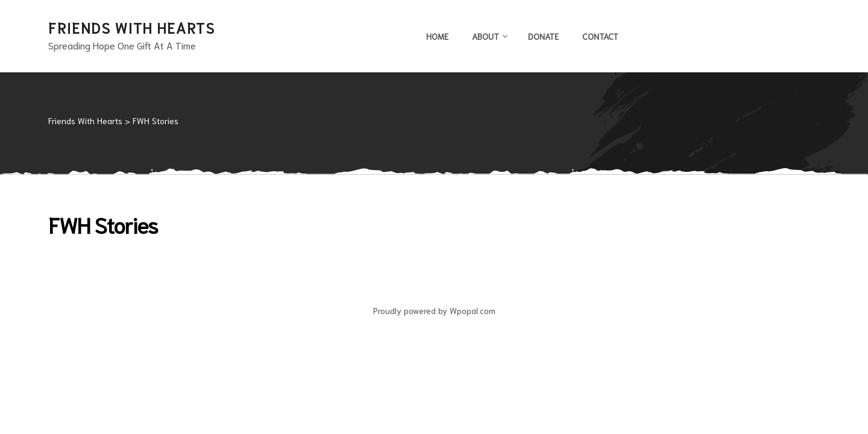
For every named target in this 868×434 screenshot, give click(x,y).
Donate (543, 36)
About (488, 36)
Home (437, 36)
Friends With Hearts (131, 27)
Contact (600, 36)
